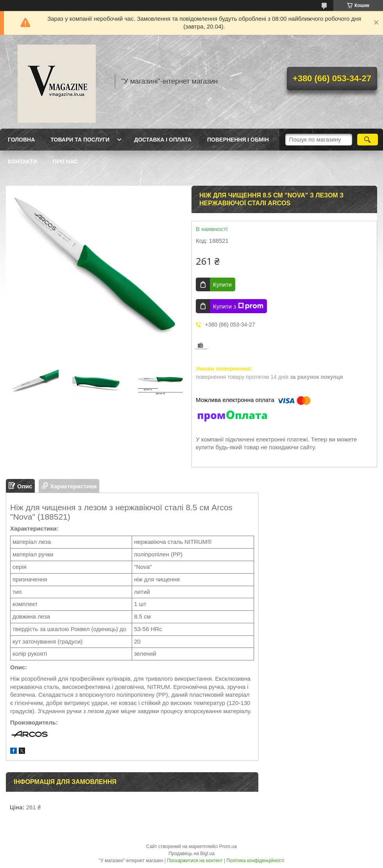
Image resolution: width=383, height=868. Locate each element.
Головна (21, 140)
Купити (222, 284)
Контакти (22, 161)
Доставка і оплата (163, 140)
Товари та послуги (80, 140)
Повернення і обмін (238, 140)
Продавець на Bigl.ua (191, 854)
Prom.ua (228, 846)
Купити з (238, 306)
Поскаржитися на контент (195, 861)
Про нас (65, 161)
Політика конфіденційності (256, 861)
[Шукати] (368, 140)
